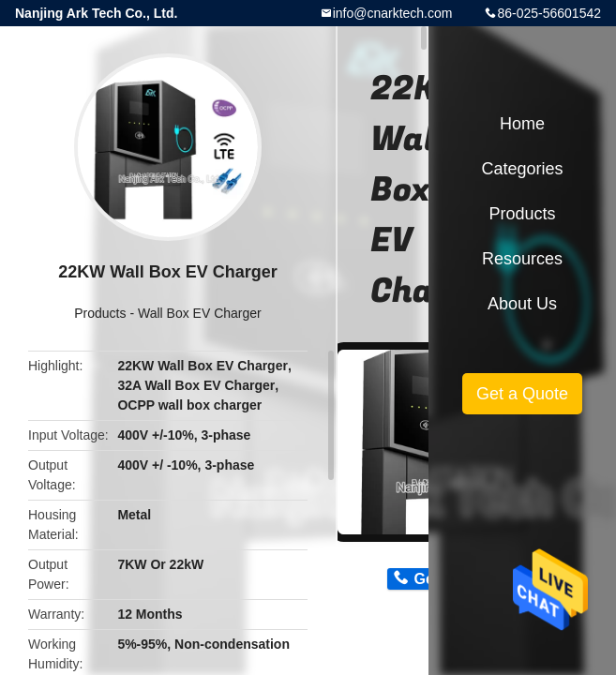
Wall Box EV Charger (200, 313)
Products (100, 313)
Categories (522, 169)
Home (522, 124)
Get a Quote (522, 394)
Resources (522, 259)
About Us (522, 304)
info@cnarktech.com (393, 13)
